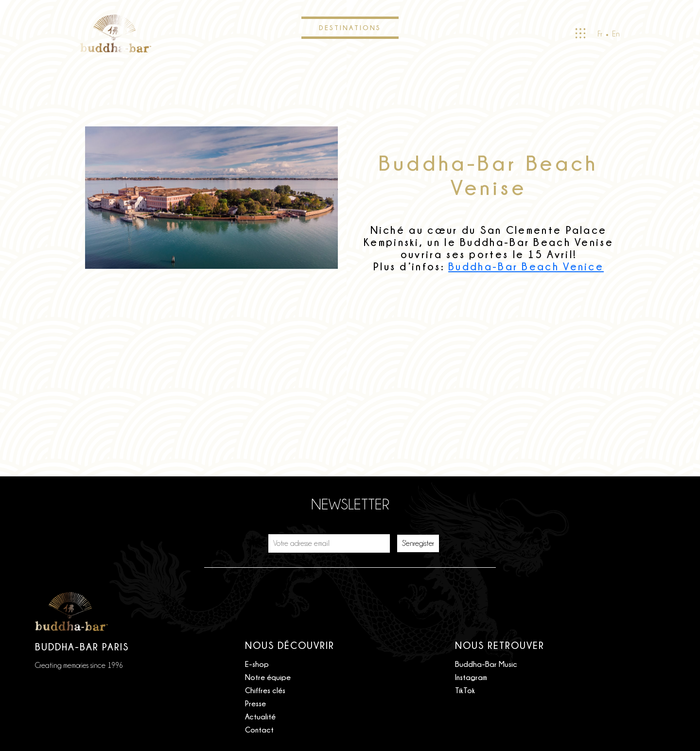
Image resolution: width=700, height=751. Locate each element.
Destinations (350, 27)
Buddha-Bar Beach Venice (526, 267)
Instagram (471, 677)
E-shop (257, 664)
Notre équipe (268, 677)
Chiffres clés (265, 690)
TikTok (465, 690)
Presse (255, 703)
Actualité (260, 716)
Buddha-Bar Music (486, 664)
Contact (259, 730)
